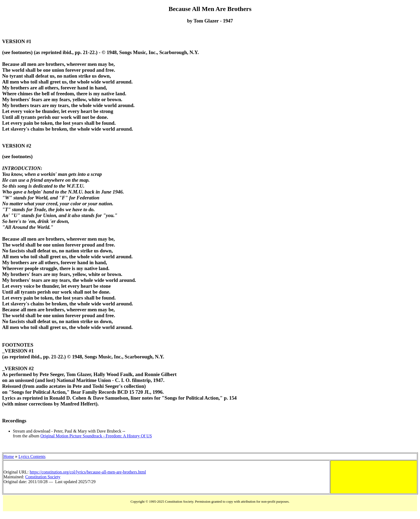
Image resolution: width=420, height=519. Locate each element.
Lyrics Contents (32, 457)
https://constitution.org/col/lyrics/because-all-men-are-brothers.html (88, 472)
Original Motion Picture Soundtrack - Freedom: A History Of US (96, 436)
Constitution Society (43, 477)
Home (9, 457)
